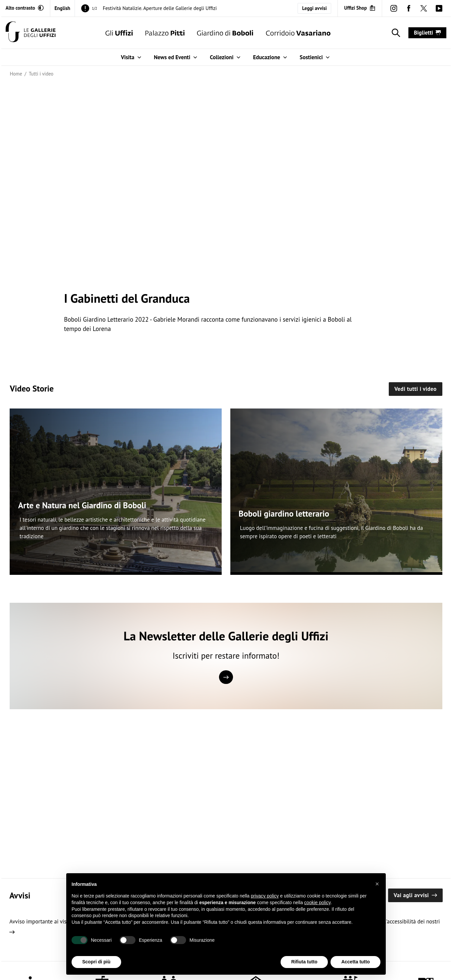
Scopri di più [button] (96, 962)
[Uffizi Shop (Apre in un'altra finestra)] (360, 8)
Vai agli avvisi (415, 895)
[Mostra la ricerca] (395, 33)
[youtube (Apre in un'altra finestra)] (439, 8)
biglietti (428, 33)
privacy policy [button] (265, 896)
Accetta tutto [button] (355, 962)
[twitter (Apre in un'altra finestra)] (424, 8)
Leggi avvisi (315, 8)
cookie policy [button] (317, 902)
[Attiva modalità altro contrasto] (25, 8)
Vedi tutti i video (416, 389)
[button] (377, 884)
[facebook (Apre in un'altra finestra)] (409, 8)
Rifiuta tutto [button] (304, 962)
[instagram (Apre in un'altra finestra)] (394, 8)
